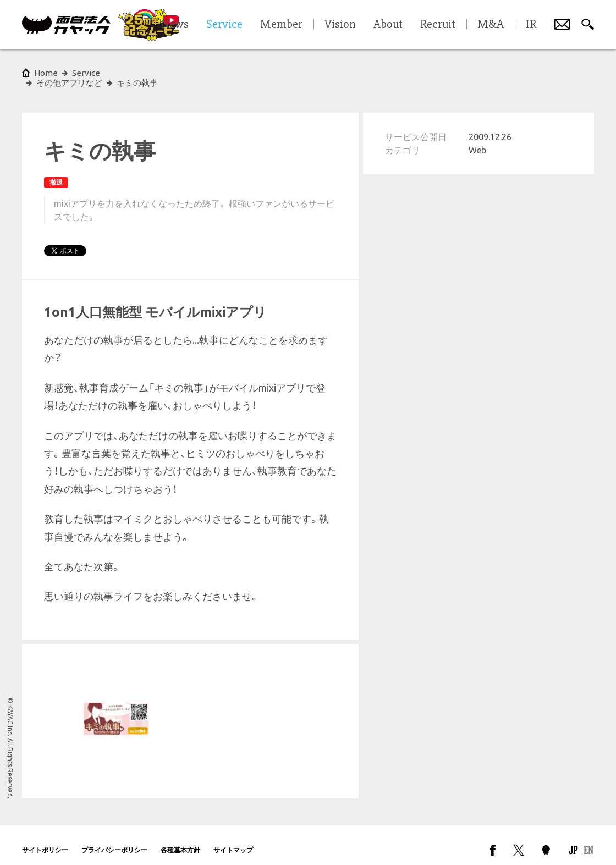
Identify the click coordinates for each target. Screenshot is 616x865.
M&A (491, 25)
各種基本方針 (180, 840)
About (388, 25)
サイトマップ (233, 840)
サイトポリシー (45, 840)
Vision (340, 25)
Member (281, 25)
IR (531, 25)
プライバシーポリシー (114, 840)
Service (86, 73)
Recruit (438, 25)
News (175, 25)
